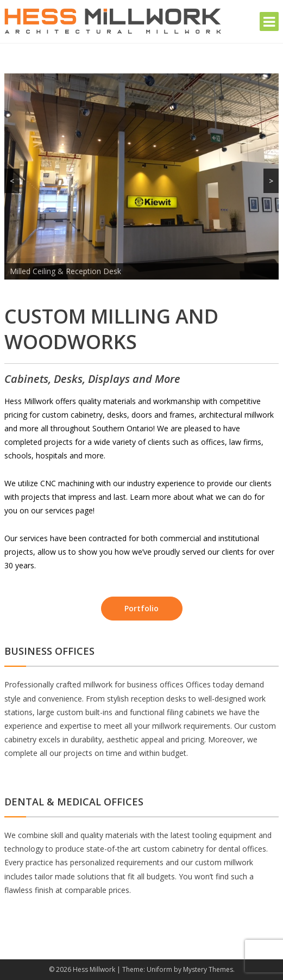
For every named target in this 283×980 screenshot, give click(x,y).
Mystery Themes (208, 969)
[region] (141, 176)
